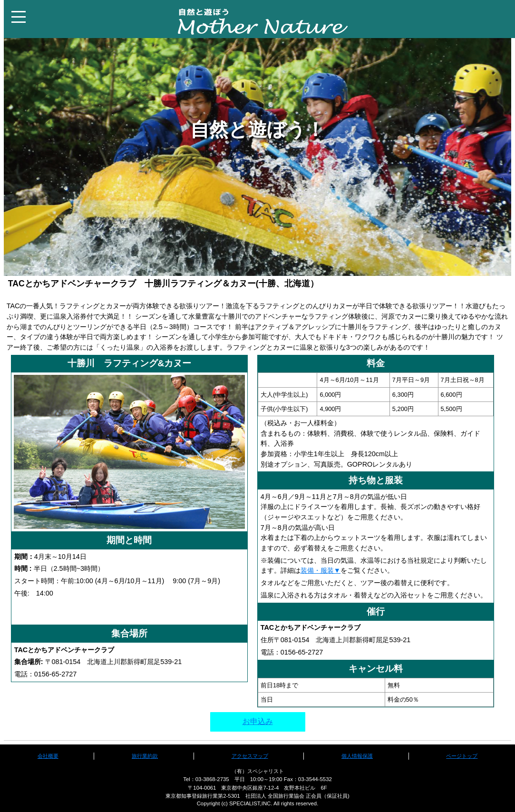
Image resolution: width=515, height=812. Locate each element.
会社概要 (48, 756)
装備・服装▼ (321, 570)
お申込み (258, 721)
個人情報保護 (357, 756)
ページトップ (462, 756)
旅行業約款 (145, 756)
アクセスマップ (250, 756)
